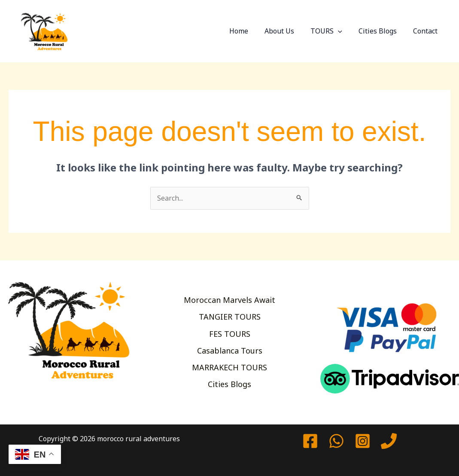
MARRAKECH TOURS (229, 367)
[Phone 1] (389, 441)
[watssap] (336, 441)
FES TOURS (230, 334)
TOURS (333, 31)
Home (250, 31)
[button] (344, 31)
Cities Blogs (381, 31)
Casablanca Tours (230, 351)
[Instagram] (363, 441)
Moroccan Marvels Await (229, 300)
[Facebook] (310, 441)
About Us (288, 31)
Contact (427, 31)
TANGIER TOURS (230, 317)
